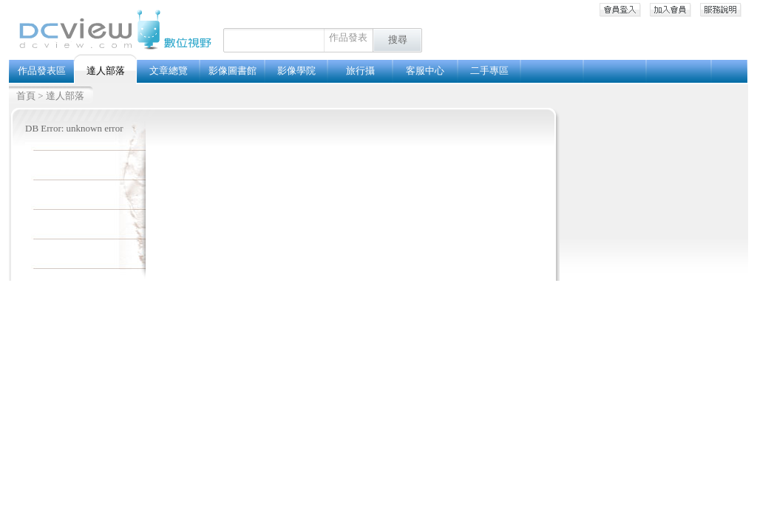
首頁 (26, 96)
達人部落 (65, 96)
